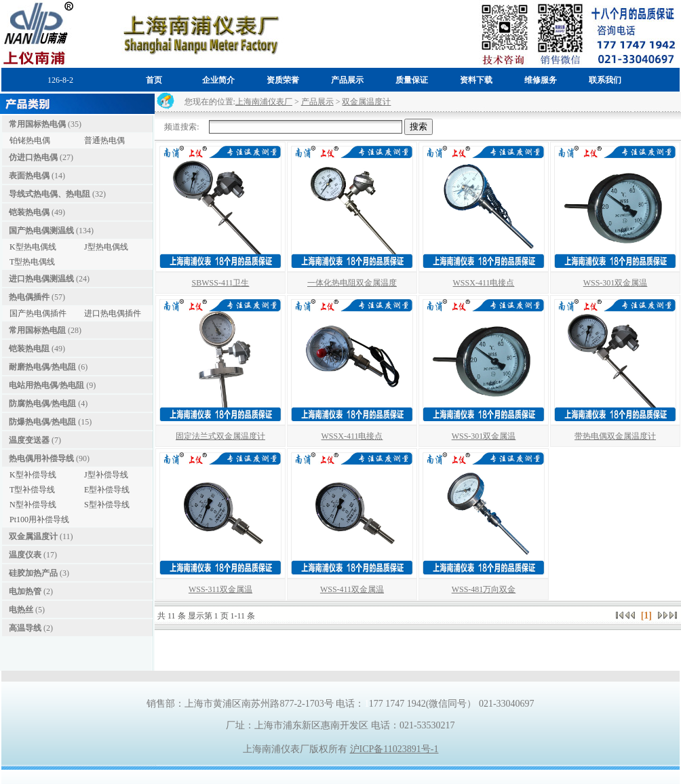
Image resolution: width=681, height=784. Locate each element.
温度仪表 (25, 555)
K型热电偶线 (33, 247)
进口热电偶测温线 (41, 279)
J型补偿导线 (106, 475)
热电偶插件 (29, 297)
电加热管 (25, 591)
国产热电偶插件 (38, 313)
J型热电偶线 (106, 247)
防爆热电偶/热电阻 (42, 422)
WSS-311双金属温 (220, 589)
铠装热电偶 (29, 212)
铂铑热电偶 (30, 140)
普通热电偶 (104, 140)
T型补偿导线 (32, 490)
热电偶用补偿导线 (41, 458)
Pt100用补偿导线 (39, 520)
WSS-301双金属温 (616, 283)
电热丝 (21, 610)
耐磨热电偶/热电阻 (42, 367)
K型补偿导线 (33, 475)
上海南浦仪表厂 (264, 102)
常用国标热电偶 (37, 124)
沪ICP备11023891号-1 (394, 749)
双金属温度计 (33, 536)
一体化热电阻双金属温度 (352, 283)
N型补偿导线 (33, 505)
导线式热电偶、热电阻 (50, 194)
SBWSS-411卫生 (221, 283)
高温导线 (25, 628)
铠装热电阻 (29, 349)
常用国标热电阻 (37, 330)
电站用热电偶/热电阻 (46, 385)
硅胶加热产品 (33, 573)
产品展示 (317, 102)
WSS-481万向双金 (484, 589)
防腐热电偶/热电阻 (42, 404)
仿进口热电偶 (33, 157)
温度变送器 (29, 440)
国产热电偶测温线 (41, 231)
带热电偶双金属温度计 (615, 436)
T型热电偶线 (32, 262)
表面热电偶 (29, 176)
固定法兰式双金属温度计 (220, 436)
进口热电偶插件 (113, 313)
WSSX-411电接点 (484, 283)
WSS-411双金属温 (352, 589)
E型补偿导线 (107, 490)
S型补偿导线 (107, 505)
